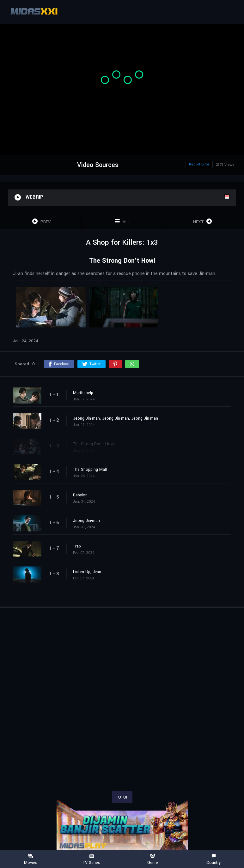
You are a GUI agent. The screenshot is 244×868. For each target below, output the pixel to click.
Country (213, 859)
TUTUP (122, 797)
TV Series (91, 859)
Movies (30, 859)
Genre (152, 859)
